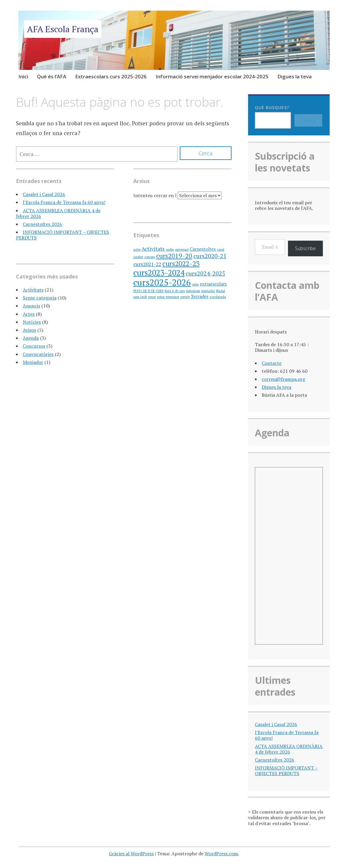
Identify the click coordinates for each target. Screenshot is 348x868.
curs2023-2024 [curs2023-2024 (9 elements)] (159, 273)
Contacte (272, 363)
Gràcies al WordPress (131, 854)
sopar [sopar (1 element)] (152, 297)
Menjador (33, 362)
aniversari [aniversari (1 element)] (182, 250)
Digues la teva (294, 76)
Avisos (29, 330)
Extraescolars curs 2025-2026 (111, 76)
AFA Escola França (63, 29)
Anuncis (31, 306)
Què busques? (272, 107)
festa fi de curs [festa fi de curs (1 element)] (175, 291)
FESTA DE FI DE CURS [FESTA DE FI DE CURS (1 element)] (148, 291)
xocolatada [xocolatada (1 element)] (218, 297)
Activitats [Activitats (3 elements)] (153, 249)
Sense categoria (40, 298)
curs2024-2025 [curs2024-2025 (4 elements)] (205, 273)
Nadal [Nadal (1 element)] (221, 291)
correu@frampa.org (283, 379)
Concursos (34, 346)
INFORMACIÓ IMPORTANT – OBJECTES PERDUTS (63, 235)
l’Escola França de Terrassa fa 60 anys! (64, 202)
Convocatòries (38, 354)
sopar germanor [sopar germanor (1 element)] (168, 297)
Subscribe (305, 248)
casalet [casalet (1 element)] (138, 257)
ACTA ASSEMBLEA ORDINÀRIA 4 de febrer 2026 (58, 213)
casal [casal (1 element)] (221, 250)
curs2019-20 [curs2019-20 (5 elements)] (174, 256)
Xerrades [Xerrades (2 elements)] (200, 296)
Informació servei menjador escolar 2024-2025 (212, 76)
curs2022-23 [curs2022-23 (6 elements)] (181, 264)
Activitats (33, 290)
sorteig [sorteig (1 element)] (185, 297)
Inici (23, 76)
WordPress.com (221, 854)
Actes (29, 314)
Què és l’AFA (52, 76)
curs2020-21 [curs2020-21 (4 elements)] (210, 256)
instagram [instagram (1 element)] (193, 291)
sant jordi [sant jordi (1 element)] (140, 297)
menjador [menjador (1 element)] (208, 291)
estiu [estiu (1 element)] (195, 284)
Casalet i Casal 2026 (44, 194)
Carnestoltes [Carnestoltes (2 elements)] (203, 249)
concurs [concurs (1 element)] (150, 257)
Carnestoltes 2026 (42, 224)
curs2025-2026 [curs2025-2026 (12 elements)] (162, 282)
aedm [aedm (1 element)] (170, 250)
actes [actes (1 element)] (137, 250)
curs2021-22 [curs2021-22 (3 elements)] (147, 264)
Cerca (308, 120)
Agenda (31, 338)
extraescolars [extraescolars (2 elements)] (213, 284)
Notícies (32, 322)
